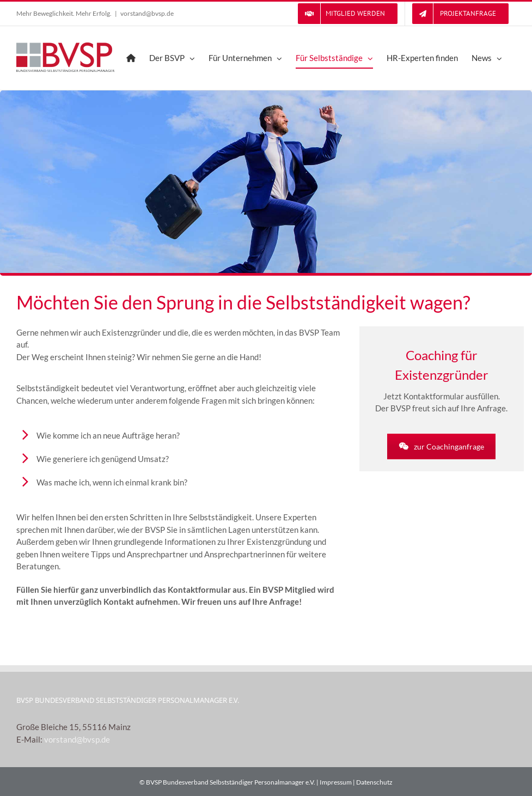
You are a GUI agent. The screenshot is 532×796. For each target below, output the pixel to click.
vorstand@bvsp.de (147, 13)
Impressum (336, 782)
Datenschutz (374, 782)
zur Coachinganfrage (441, 446)
